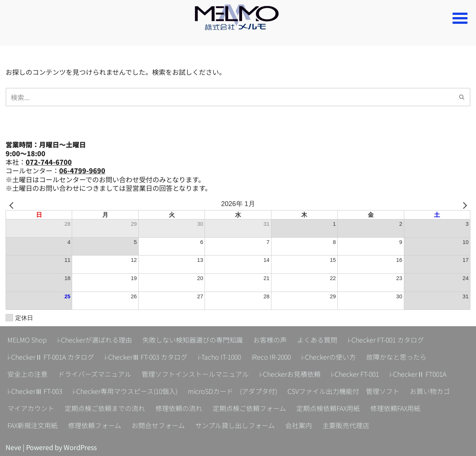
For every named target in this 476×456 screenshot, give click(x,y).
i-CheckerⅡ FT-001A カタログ (52, 357)
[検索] (230, 97)
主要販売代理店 (346, 425)
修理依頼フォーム (95, 425)
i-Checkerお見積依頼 (290, 374)
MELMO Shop (27, 340)
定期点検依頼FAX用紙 (328, 408)
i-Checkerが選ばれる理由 (95, 340)
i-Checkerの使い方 (335, 357)
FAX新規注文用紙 (33, 425)
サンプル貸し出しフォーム (235, 425)
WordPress (80, 447)
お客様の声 (270, 340)
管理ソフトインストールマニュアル (195, 374)
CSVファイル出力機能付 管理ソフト (348, 391)
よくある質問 (318, 340)
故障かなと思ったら (403, 357)
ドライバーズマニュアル (95, 374)
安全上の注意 (28, 374)
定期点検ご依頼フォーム (249, 408)
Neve (13, 447)
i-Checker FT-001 (356, 374)
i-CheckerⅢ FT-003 (36, 391)
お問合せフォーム (159, 425)
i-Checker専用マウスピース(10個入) (127, 391)
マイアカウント (31, 408)
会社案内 (299, 425)
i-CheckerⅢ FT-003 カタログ (148, 357)
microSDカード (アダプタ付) (236, 391)
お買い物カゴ (434, 391)
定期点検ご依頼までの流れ (105, 408)
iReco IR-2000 (277, 357)
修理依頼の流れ (179, 408)
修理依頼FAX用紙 (396, 408)
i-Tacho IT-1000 (223, 357)
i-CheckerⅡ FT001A (420, 374)
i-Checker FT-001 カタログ (387, 340)
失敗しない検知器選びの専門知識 (193, 340)
